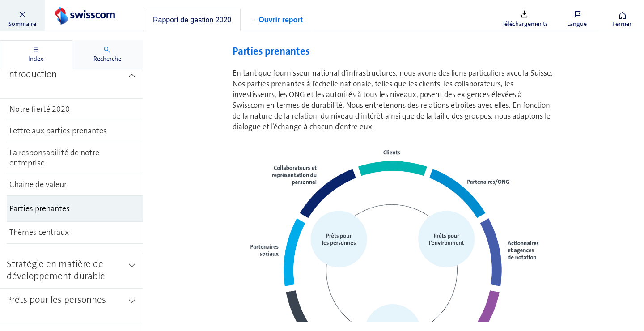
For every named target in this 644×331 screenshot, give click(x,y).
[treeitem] (72, 81)
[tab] (192, 20)
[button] (22, 16)
